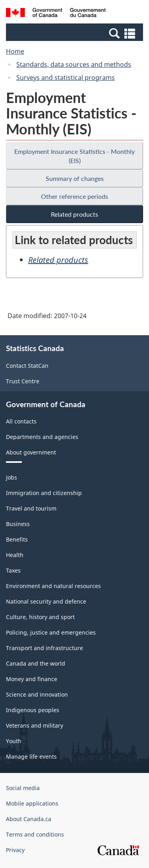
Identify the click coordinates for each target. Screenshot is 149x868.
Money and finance (32, 679)
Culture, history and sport (40, 617)
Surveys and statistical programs (66, 78)
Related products (74, 214)
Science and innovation (37, 694)
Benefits (17, 539)
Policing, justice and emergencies (51, 632)
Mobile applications (32, 803)
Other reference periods (74, 196)
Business (18, 524)
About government (31, 452)
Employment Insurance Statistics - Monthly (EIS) (74, 156)
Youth (14, 741)
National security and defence (46, 601)
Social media (23, 788)
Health (15, 555)
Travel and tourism (31, 508)
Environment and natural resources (53, 586)
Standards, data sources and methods (74, 64)
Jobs (12, 477)
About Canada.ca (29, 819)
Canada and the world (36, 663)
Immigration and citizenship (44, 493)
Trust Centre (23, 381)
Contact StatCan (27, 366)
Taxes (13, 570)
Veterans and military (35, 725)
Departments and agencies (42, 437)
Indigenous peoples (33, 710)
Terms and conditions (35, 834)
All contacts (21, 421)
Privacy (15, 850)
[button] (75, 33)
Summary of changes (75, 178)
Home (15, 51)
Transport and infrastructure (45, 648)
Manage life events (31, 756)
